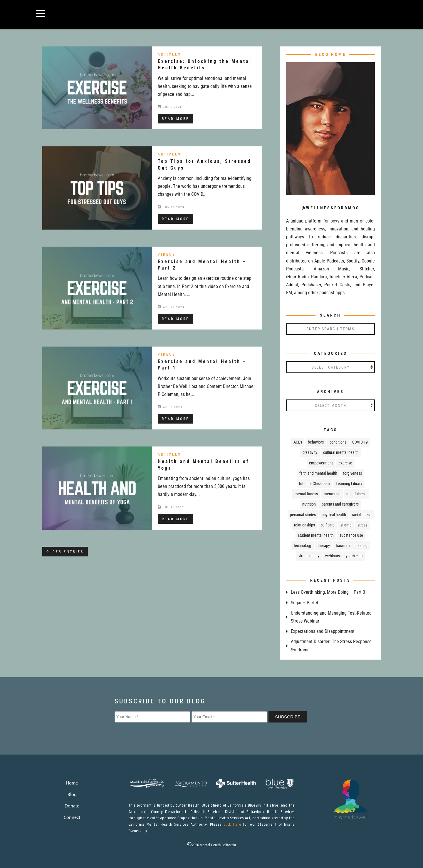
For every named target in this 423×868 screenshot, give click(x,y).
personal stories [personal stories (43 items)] (303, 515)
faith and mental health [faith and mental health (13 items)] (318, 473)
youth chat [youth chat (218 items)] (354, 556)
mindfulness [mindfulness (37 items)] (356, 494)
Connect (72, 818)
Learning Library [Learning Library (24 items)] (349, 484)
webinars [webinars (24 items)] (333, 556)
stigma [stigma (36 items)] (346, 525)
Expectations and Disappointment (323, 631)
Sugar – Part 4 (304, 603)
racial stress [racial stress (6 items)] (362, 515)
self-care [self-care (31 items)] (328, 525)
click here (233, 825)
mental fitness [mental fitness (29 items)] (306, 494)
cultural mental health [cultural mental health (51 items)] (341, 452)
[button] (43, 14)
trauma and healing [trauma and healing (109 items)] (352, 546)
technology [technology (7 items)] (303, 546)
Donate (72, 806)
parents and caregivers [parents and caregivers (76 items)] (340, 504)
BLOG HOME (331, 54)
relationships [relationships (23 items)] (304, 525)
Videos (167, 255)
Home (72, 783)
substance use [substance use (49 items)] (351, 535)
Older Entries (65, 552)
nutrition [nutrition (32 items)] (309, 504)
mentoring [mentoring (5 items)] (332, 494)
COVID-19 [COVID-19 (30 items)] (360, 442)
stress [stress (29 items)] (362, 525)
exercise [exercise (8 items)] (345, 463)
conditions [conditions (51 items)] (338, 442)
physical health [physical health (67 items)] (334, 515)
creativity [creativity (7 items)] (310, 452)
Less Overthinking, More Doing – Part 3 (328, 592)
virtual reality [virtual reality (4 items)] (309, 556)
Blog (72, 795)
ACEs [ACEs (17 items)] (298, 442)
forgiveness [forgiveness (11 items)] (352, 473)
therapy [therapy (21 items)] (324, 546)
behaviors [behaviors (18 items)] (316, 442)
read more (176, 119)
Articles (169, 54)
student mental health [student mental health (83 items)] (316, 535)
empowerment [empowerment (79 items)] (321, 463)
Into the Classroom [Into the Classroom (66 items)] (314, 484)
